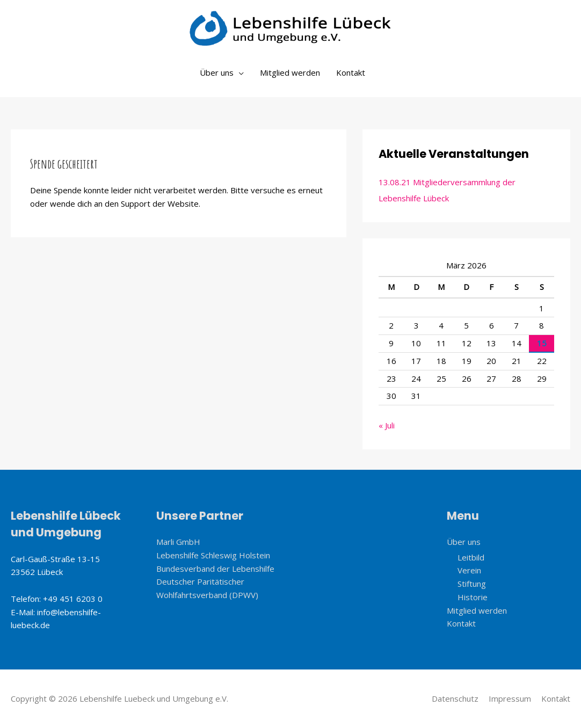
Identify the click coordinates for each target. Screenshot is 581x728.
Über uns (217, 72)
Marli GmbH (178, 542)
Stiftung (472, 584)
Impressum (510, 698)
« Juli (387, 425)
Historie (473, 597)
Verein (469, 570)
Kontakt (351, 72)
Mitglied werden (290, 72)
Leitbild (471, 557)
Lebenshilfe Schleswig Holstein (213, 555)
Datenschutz (455, 698)
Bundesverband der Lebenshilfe (215, 569)
